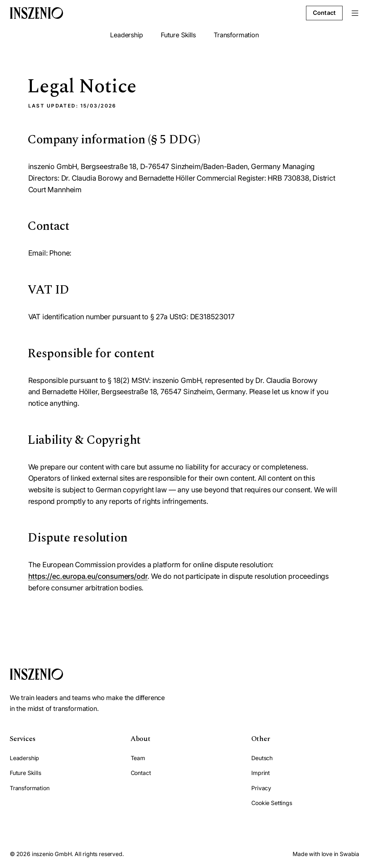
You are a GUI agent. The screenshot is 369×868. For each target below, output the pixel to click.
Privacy (261, 788)
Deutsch (262, 758)
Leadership (126, 35)
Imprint (261, 773)
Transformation (236, 35)
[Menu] (355, 13)
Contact (324, 13)
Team (138, 758)
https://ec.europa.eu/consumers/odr (88, 576)
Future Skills (178, 35)
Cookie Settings (272, 803)
